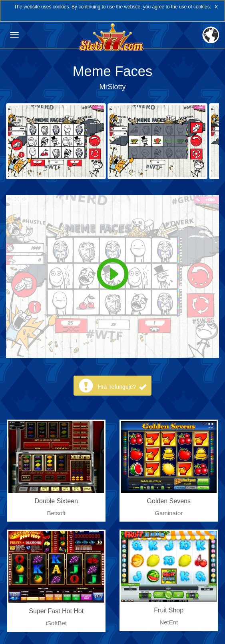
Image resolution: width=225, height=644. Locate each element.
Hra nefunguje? (122, 387)
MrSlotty (112, 87)
